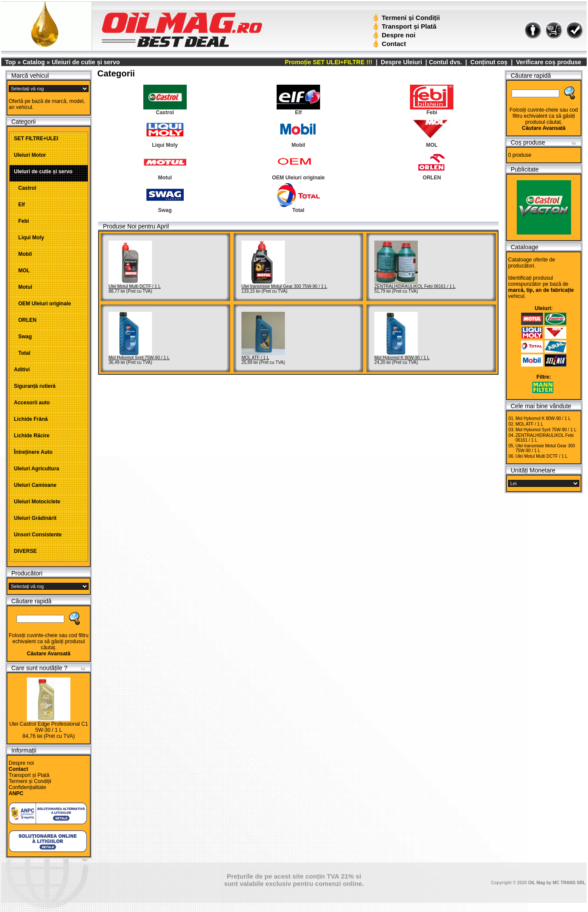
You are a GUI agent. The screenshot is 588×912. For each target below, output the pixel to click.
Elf (19, 205)
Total (22, 353)
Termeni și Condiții (408, 18)
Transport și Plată (406, 26)
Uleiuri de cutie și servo (86, 62)
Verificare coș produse (548, 62)
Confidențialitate (27, 787)
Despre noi (395, 35)
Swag (23, 337)
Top (11, 62)
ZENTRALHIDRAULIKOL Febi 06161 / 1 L (415, 286)
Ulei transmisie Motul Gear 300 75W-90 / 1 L (284, 286)
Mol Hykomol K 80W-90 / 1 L (402, 358)
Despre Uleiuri (401, 62)
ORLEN (25, 320)
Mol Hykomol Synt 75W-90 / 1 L (139, 358)
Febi (21, 221)
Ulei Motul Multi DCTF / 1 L (135, 286)
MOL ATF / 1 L (255, 358)
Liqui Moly (29, 238)
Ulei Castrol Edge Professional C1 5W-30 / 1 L (48, 727)
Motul (23, 287)
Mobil (23, 254)
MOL (22, 271)
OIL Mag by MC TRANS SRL (557, 883)
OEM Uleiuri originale (42, 304)
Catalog (34, 62)
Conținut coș (489, 62)
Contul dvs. (445, 62)
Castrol (25, 188)
